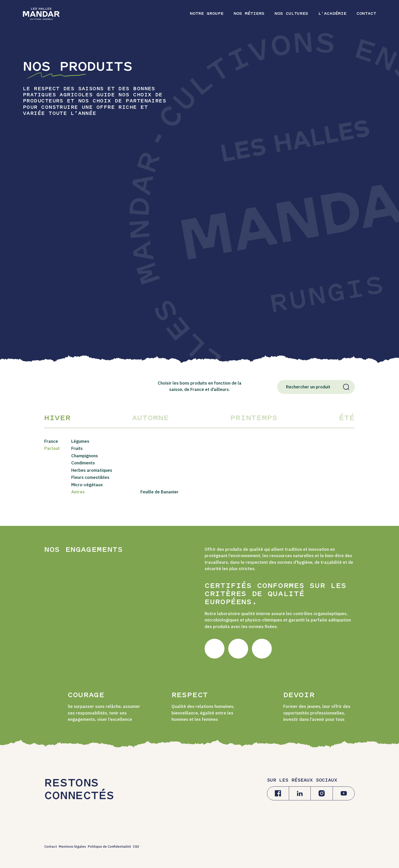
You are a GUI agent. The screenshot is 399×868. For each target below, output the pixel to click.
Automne (150, 418)
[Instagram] (322, 793)
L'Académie (332, 14)
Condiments (83, 463)
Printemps (254, 418)
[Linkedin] (300, 793)
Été (347, 418)
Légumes (80, 441)
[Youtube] (344, 793)
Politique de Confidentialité (109, 847)
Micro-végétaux (87, 485)
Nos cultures (291, 14)
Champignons (85, 456)
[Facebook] (278, 793)
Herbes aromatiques (92, 470)
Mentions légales (72, 847)
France (51, 441)
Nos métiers (249, 14)
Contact (51, 847)
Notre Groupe (207, 14)
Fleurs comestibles (90, 477)
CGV (136, 847)
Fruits (77, 448)
